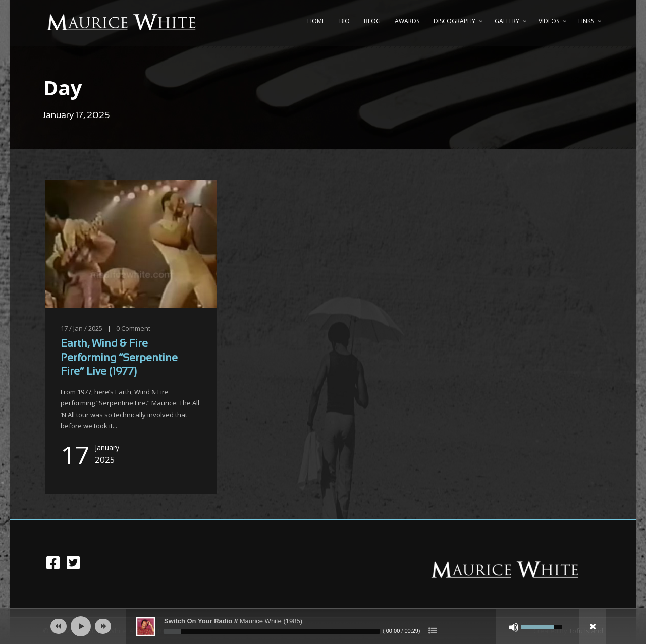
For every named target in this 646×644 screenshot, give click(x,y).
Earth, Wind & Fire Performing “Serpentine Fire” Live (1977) (119, 358)
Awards (407, 21)
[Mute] (514, 627)
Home (316, 21)
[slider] (272, 631)
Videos (549, 21)
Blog (372, 21)
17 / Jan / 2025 (82, 328)
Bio (344, 21)
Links (586, 21)
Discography (454, 21)
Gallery (507, 21)
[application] (323, 626)
